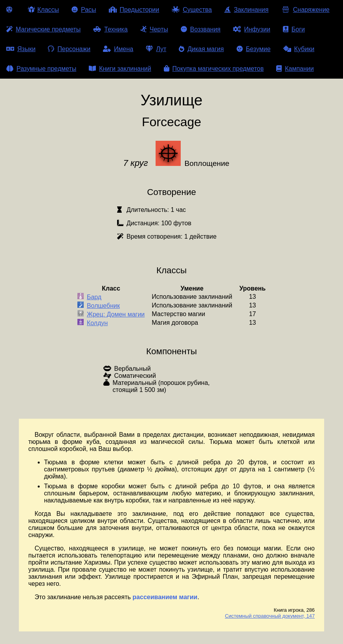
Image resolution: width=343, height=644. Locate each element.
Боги (294, 29)
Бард (94, 297)
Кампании (295, 69)
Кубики (299, 49)
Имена (118, 49)
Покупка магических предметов (214, 69)
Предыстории (134, 10)
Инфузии (252, 29)
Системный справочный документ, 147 (270, 616)
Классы (43, 10)
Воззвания (201, 29)
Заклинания (246, 10)
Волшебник (103, 306)
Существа (192, 10)
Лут (156, 49)
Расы (84, 10)
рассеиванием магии (165, 597)
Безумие (254, 49)
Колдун (97, 323)
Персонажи (69, 49)
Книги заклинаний (120, 69)
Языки (21, 49)
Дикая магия (201, 49)
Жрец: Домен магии (116, 314)
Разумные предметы (41, 69)
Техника (110, 29)
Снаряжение (305, 10)
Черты (154, 29)
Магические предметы (43, 29)
